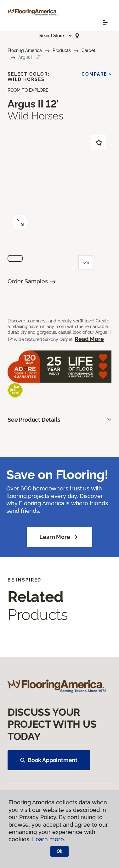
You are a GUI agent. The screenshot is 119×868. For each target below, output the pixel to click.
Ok (60, 851)
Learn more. (49, 839)
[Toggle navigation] (105, 22)
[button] (56, 36)
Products (62, 50)
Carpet (88, 50)
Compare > (96, 74)
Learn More (59, 537)
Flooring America (25, 50)
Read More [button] (89, 339)
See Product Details (34, 420)
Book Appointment (49, 760)
